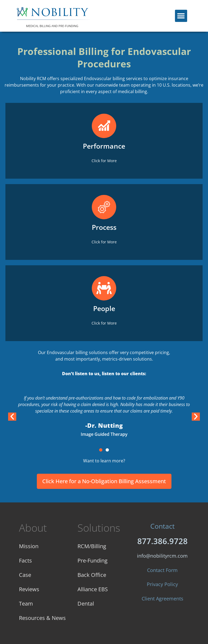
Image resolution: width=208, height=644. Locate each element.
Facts (25, 560)
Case (25, 575)
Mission (29, 546)
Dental (86, 604)
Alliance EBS (93, 589)
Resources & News (42, 618)
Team (26, 604)
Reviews (29, 589)
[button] (181, 16)
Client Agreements (162, 599)
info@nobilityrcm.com (162, 556)
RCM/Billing (92, 546)
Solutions (99, 528)
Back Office (92, 575)
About (33, 528)
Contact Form (162, 570)
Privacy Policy (162, 584)
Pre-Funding (92, 560)
